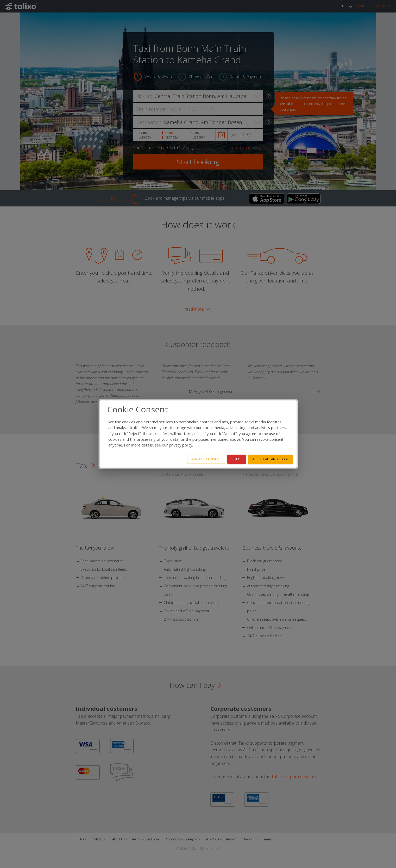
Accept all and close (271, 459)
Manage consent (206, 459)
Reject (237, 459)
